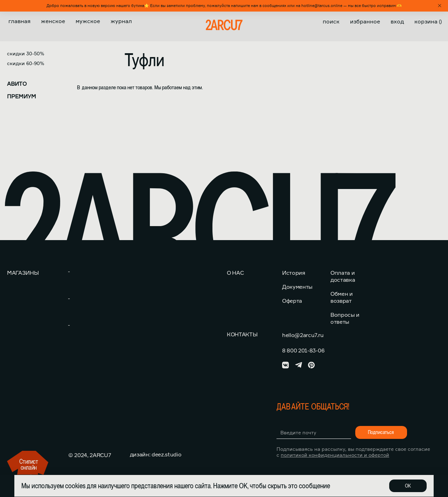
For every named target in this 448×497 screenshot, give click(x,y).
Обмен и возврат (342, 297)
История (294, 273)
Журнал (121, 21)
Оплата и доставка (343, 276)
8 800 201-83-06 (303, 350)
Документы (297, 287)
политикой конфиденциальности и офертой (335, 455)
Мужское (88, 21)
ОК (408, 486)
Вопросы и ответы (345, 318)
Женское (53, 21)
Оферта (292, 301)
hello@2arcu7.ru (303, 335)
